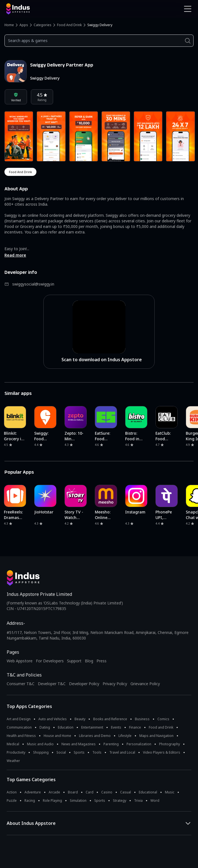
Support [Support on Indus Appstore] (74, 661)
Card (90, 792)
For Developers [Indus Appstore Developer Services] (50, 661)
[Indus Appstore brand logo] (50, 9)
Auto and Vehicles (53, 719)
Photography (169, 744)
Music (170, 792)
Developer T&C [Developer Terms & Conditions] (52, 684)
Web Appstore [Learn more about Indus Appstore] (20, 661)
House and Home (57, 736)
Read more (15, 255)
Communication (19, 727)
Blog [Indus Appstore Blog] (89, 661)
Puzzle (12, 801)
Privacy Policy (115, 684)
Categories (43, 25)
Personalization (139, 744)
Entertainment (92, 727)
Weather (13, 761)
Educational (148, 792)
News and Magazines (79, 744)
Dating (45, 727)
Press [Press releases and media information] (102, 661)
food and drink (20, 172)
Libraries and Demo (95, 736)
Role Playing (52, 801)
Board (73, 792)
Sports (79, 752)
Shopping (41, 752)
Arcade (54, 792)
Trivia (138, 801)
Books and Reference (110, 719)
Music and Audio (40, 744)
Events (116, 727)
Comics (163, 719)
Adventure (33, 792)
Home (9, 25)
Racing (30, 801)
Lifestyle (125, 736)
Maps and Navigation (156, 736)
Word (155, 801)
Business (142, 719)
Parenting (111, 744)
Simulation (78, 801)
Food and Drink (69, 25)
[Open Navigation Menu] (188, 9)
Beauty (80, 719)
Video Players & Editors (162, 752)
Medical (13, 744)
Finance (135, 727)
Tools (97, 752)
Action (12, 792)
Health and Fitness (21, 736)
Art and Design (19, 719)
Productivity (16, 752)
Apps (24, 25)
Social (61, 752)
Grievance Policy (145, 684)
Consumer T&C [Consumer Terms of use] (21, 684)
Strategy (120, 801)
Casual (126, 792)
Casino (107, 792)
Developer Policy (84, 684)
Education (66, 727)
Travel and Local (122, 752)
